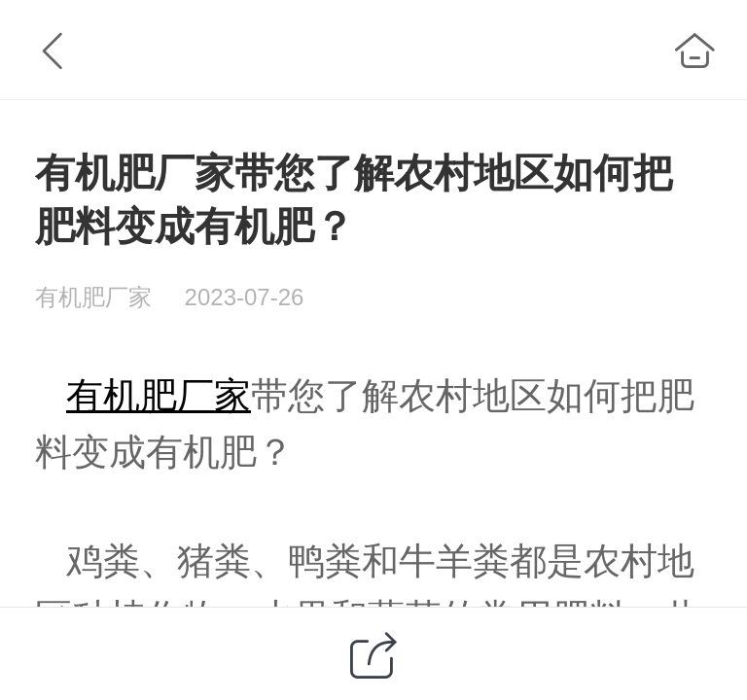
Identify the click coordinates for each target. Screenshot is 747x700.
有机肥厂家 (159, 395)
